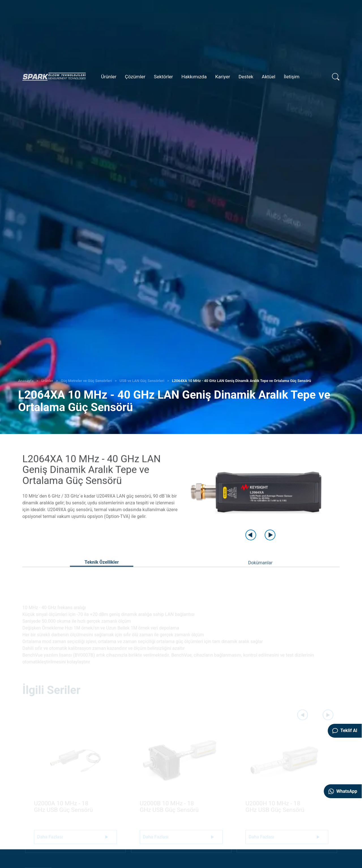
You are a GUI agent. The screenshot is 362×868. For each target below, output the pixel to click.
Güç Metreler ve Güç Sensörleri (86, 381)
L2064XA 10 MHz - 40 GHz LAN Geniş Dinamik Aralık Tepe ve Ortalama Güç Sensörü (241, 381)
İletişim (292, 77)
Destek (246, 77)
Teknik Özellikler (102, 571)
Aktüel (269, 77)
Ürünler (109, 77)
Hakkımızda (194, 77)
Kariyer (223, 77)
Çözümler (135, 77)
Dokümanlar (260, 571)
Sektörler (164, 77)
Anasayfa (26, 381)
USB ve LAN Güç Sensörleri (142, 381)
